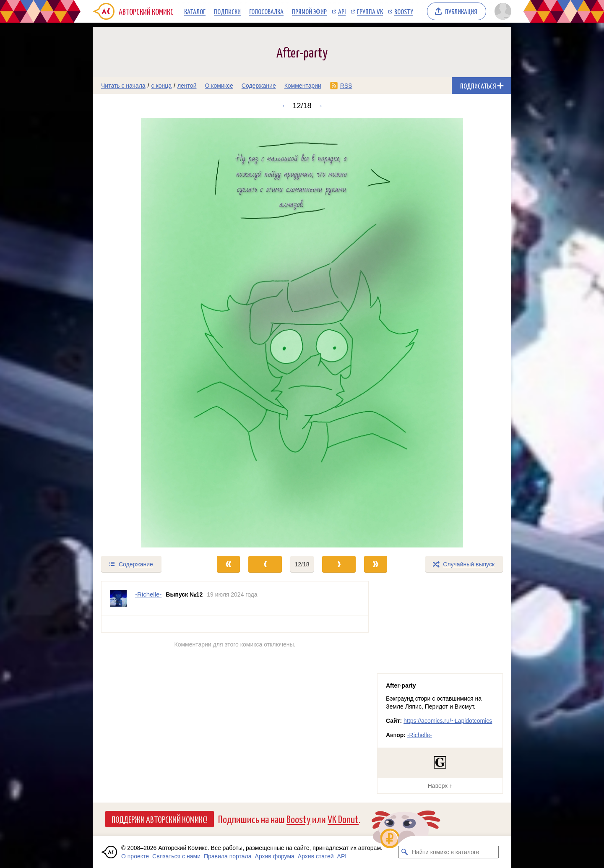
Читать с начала (123, 86)
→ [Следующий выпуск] (320, 106)
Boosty (404, 11)
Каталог (195, 11)
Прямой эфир (309, 11)
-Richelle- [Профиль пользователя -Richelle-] (148, 594)
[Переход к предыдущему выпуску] (145, 333)
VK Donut (343, 819)
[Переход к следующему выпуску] (302, 333)
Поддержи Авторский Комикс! (160, 819)
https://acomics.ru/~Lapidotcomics (448, 721)
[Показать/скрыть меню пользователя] (501, 11)
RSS (346, 86)
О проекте (135, 856)
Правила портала (228, 856)
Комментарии (303, 86)
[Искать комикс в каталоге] (405, 852)
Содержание (259, 86)
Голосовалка (266, 11)
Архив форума (275, 856)
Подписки (227, 11)
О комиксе (219, 86)
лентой (187, 86)
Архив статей (316, 856)
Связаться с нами (176, 856)
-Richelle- (420, 735)
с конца (162, 86)
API (342, 11)
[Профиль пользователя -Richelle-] (118, 598)
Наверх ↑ (440, 786)
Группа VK (370, 11)
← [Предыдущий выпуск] (284, 106)
